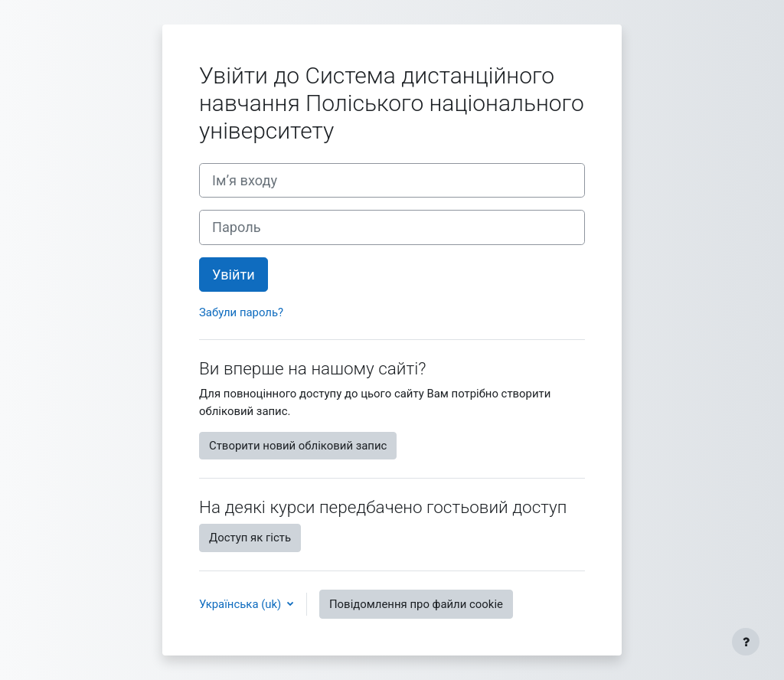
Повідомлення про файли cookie (416, 604)
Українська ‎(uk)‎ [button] (242, 604)
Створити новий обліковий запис (298, 446)
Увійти (234, 275)
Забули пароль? (241, 312)
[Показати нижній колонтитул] (746, 642)
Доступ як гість (250, 538)
